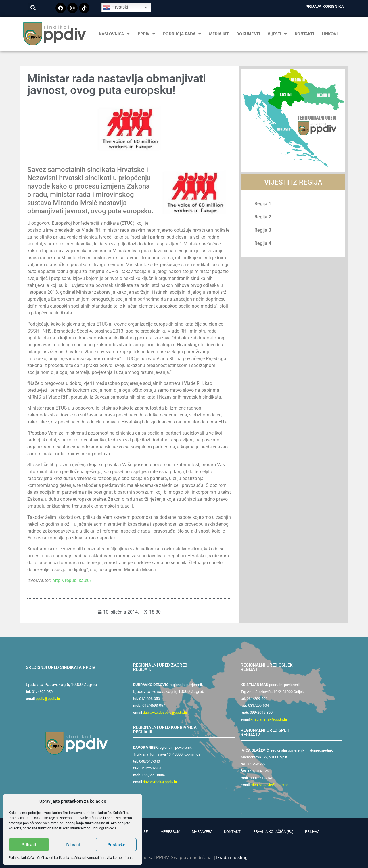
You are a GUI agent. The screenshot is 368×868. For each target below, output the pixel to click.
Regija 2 (263, 217)
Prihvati (29, 845)
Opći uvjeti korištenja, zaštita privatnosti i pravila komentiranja (85, 858)
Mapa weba (202, 832)
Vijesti (277, 34)
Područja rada (182, 34)
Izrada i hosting (232, 858)
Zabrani (73, 845)
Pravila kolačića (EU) (273, 832)
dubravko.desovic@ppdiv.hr (165, 712)
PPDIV (146, 34)
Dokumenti (248, 34)
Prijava (312, 832)
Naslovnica (114, 34)
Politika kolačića (21, 858)
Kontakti (304, 34)
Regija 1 (263, 204)
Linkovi (330, 34)
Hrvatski (116, 7)
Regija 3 (263, 230)
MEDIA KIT (219, 34)
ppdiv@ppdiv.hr (48, 699)
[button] (33, 8)
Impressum (170, 832)
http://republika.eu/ (72, 580)
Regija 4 (263, 243)
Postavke (116, 845)
